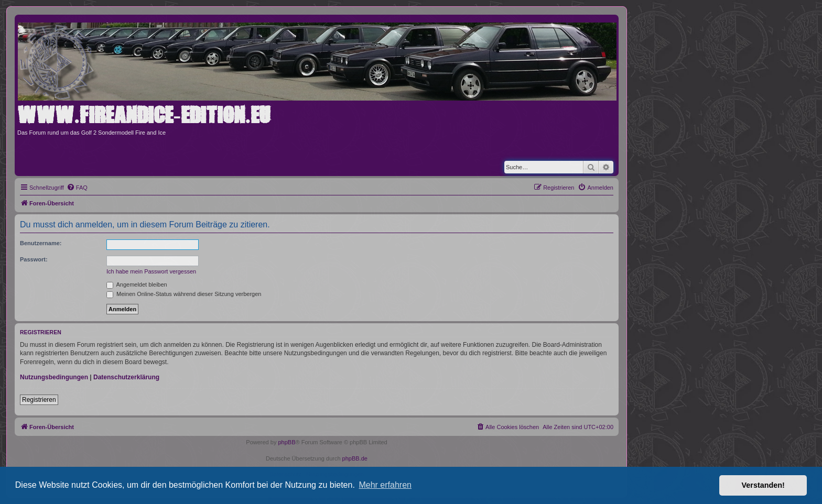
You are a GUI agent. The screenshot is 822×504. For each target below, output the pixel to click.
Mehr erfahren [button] (385, 485)
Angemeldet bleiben (137, 284)
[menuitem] (77, 188)
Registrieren (39, 400)
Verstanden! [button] (763, 485)
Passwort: (34, 259)
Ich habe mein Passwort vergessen (151, 271)
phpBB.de (355, 458)
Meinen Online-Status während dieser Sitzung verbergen (184, 294)
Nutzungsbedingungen (54, 377)
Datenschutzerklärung (126, 377)
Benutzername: (41, 243)
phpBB (286, 442)
